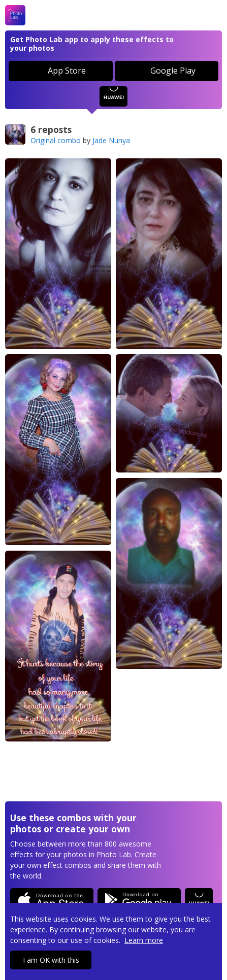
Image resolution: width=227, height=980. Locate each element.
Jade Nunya (111, 140)
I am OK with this (51, 960)
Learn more (144, 940)
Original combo (56, 140)
